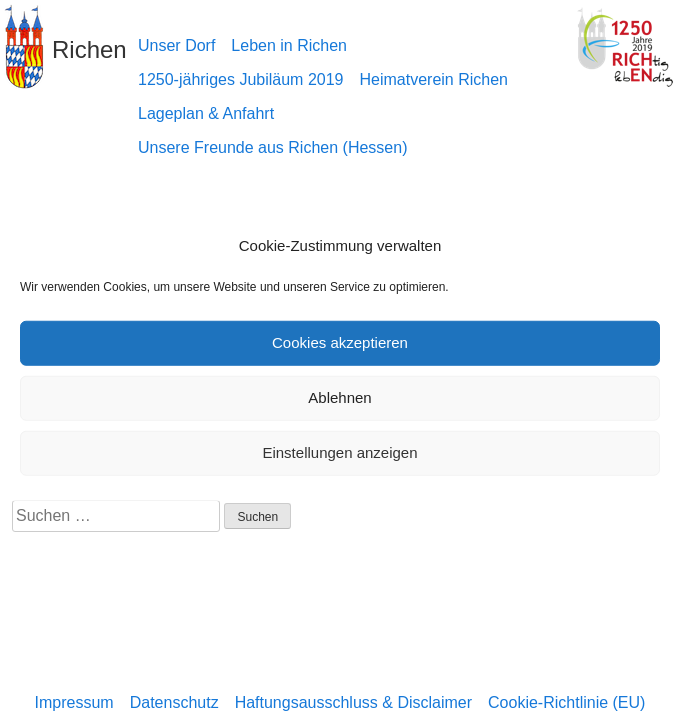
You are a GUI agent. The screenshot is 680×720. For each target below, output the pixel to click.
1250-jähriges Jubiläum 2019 (240, 79)
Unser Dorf (176, 45)
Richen (89, 49)
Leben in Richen (289, 45)
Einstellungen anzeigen (339, 452)
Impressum (74, 702)
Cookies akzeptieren (340, 342)
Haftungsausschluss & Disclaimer (353, 702)
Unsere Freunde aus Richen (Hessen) (272, 147)
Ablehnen (339, 397)
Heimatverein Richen (433, 79)
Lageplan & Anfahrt (206, 113)
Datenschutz (174, 702)
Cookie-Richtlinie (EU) (566, 702)
